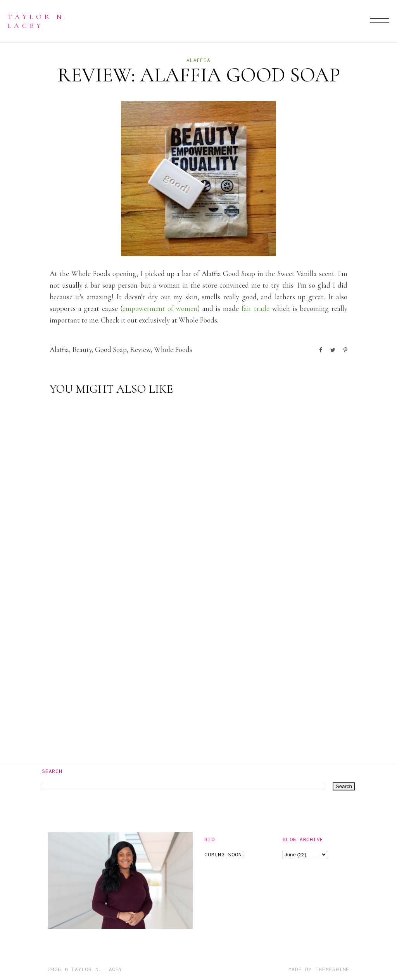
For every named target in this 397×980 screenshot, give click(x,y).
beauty (82, 349)
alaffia (198, 60)
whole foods (173, 349)
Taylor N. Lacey (38, 21)
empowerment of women (160, 308)
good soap (111, 349)
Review (140, 349)
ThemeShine (333, 969)
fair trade (256, 308)
